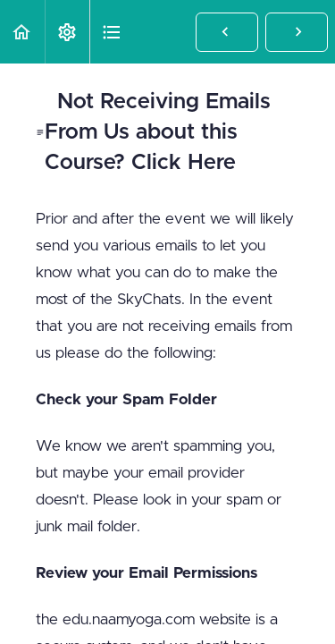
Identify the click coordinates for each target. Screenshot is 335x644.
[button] (22, 32)
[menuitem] (67, 32)
